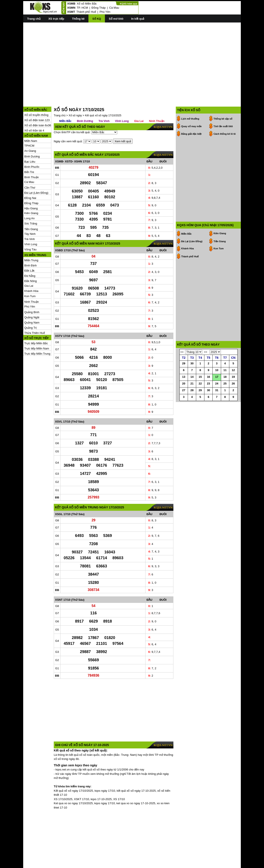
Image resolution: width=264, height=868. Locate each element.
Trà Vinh (29, 220)
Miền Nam (31, 121)
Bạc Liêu (30, 142)
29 (184, 374)
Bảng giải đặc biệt (191, 114)
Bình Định (30, 246)
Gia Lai (29, 266)
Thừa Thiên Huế (35, 313)
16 (209, 388)
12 (233, 381)
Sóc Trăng (31, 204)
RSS (238, 864)
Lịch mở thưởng (190, 99)
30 (192, 374)
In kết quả (138, 19)
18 (225, 388)
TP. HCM (82, 8)
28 (192, 401)
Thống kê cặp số (223, 99)
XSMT (71, 12)
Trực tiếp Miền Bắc (36, 324)
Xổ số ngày (75, 96)
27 (184, 401)
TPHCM (29, 126)
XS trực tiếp (56, 19)
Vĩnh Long (31, 225)
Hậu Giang (31, 189)
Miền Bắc (65, 102)
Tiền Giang (31, 210)
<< (182, 363)
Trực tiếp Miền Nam (37, 329)
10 (217, 381)
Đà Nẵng (30, 256)
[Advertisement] (132, 56)
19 (233, 388)
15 (200, 388)
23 (209, 394)
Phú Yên (105, 12)
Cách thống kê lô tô (225, 114)
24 (217, 394)
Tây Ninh (30, 214)
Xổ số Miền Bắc (87, 4)
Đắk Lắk (29, 251)
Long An (29, 199)
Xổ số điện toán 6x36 (38, 106)
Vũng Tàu (30, 230)
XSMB (71, 4)
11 (225, 381)
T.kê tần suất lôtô (223, 107)
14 (192, 388)
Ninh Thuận (32, 282)
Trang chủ (34, 19)
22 (200, 394)
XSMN (71, 8)
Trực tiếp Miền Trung (37, 334)
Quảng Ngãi (32, 298)
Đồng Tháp (99, 8)
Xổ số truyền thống (36, 95)
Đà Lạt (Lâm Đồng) (36, 173)
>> (206, 363)
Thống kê (78, 19)
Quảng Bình (32, 293)
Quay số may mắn (191, 107)
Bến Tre (29, 153)
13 (184, 388)
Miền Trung (31, 241)
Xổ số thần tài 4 (34, 111)
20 (184, 394)
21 (192, 394)
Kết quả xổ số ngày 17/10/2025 (103, 96)
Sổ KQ (97, 19)
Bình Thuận (32, 158)
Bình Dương (32, 137)
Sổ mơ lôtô (116, 19)
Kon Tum (30, 277)
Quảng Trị (30, 308)
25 (225, 394)
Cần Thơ (30, 168)
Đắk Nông (31, 262)
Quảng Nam (32, 303)
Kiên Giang (31, 194)
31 (217, 401)
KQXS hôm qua (129, 4)
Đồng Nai (30, 179)
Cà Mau (114, 8)
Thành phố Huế (86, 12)
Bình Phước (32, 147)
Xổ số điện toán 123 (37, 101)
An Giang (30, 131)
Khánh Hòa (31, 271)
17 (217, 388)
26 (233, 394)
